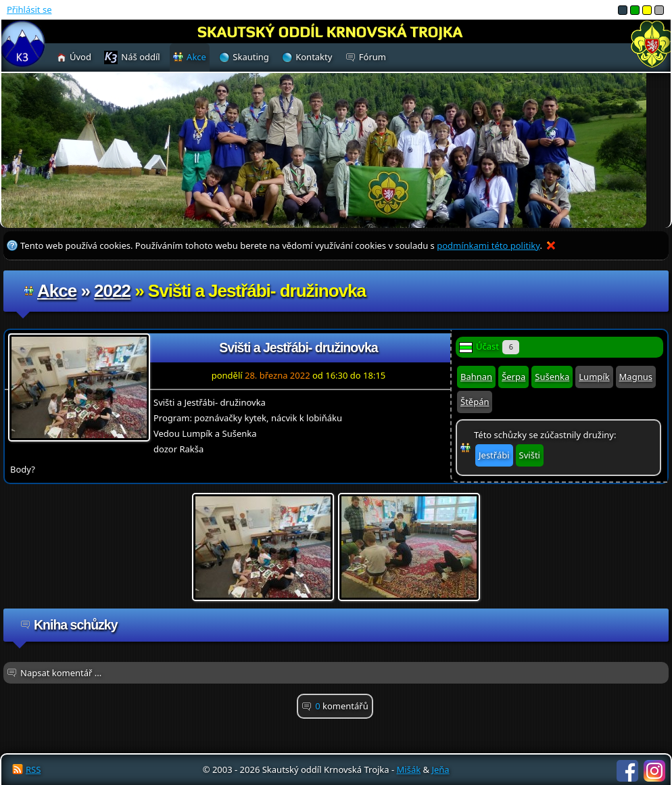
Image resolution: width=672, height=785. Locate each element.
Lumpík (594, 377)
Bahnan (476, 377)
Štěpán (475, 402)
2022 (112, 291)
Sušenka (552, 377)
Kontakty (314, 57)
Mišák (409, 769)
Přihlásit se (29, 9)
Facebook (627, 771)
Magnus (636, 377)
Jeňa (440, 769)
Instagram (654, 771)
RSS (33, 769)
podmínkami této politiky (488, 245)
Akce (57, 291)
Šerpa (513, 377)
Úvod (80, 57)
